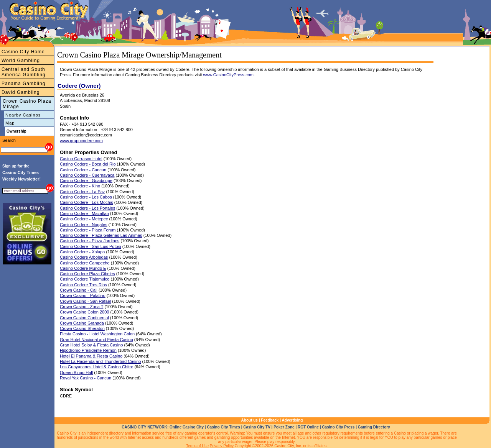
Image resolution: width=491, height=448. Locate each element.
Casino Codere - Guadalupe (86, 181)
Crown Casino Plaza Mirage (27, 104)
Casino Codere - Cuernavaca (87, 175)
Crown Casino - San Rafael (85, 301)
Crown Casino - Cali (79, 290)
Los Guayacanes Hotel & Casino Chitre (96, 367)
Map (10, 123)
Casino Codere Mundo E (83, 268)
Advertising (292, 420)
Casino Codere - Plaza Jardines (90, 241)
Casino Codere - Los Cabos (86, 197)
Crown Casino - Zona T (82, 307)
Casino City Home (23, 52)
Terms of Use (197, 446)
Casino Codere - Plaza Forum (88, 230)
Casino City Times (223, 427)
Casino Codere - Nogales (84, 225)
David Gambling (21, 92)
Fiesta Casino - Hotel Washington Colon (97, 334)
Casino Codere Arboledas (84, 257)
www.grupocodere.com (81, 141)
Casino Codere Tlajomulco (85, 279)
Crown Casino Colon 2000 (84, 312)
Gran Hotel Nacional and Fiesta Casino (96, 340)
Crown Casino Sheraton (82, 328)
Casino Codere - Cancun (83, 170)
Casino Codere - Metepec (84, 219)
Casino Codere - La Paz (82, 192)
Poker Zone (284, 427)
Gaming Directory (374, 427)
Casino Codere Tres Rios (83, 285)
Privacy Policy (222, 446)
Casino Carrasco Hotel (81, 159)
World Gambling (21, 61)
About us (250, 420)
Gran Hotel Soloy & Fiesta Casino (91, 345)
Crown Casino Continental (84, 318)
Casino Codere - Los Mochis (87, 202)
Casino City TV (257, 427)
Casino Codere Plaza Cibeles (87, 274)
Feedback (270, 420)
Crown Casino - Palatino (83, 295)
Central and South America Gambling (24, 72)
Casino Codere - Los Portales (87, 208)
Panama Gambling (23, 84)
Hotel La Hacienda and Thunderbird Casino (100, 361)
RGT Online (308, 427)
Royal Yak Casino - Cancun (86, 378)
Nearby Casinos (23, 115)
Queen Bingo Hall (76, 373)
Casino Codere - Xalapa (82, 252)
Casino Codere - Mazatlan (84, 213)
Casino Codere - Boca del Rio (88, 164)
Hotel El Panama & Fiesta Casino (91, 356)
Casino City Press (338, 427)
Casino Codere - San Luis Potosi (91, 246)
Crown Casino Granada (82, 323)
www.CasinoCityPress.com (228, 75)
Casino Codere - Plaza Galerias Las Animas (101, 235)
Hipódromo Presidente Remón (88, 350)
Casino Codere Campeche (85, 263)
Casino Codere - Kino (80, 186)
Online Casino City (187, 427)
